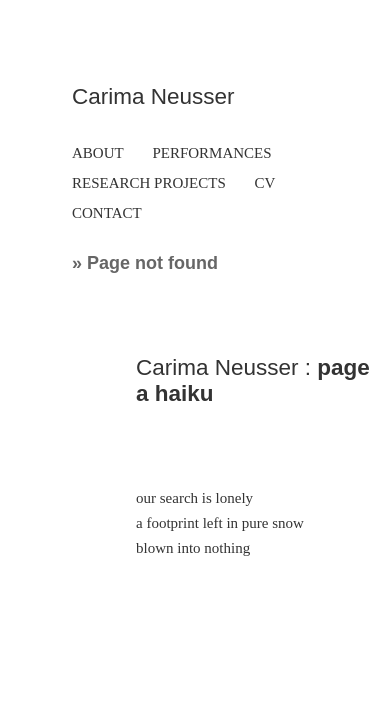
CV (265, 183)
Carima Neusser (153, 96)
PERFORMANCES (211, 153)
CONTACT (107, 213)
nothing (227, 548)
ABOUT (98, 153)
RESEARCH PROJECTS (149, 183)
